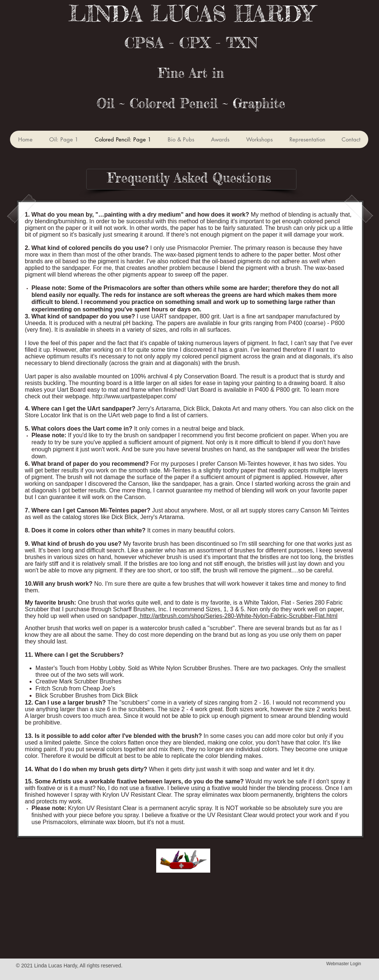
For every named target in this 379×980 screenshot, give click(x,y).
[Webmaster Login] (344, 964)
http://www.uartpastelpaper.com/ (134, 396)
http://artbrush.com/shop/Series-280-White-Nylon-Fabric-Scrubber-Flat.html (238, 616)
